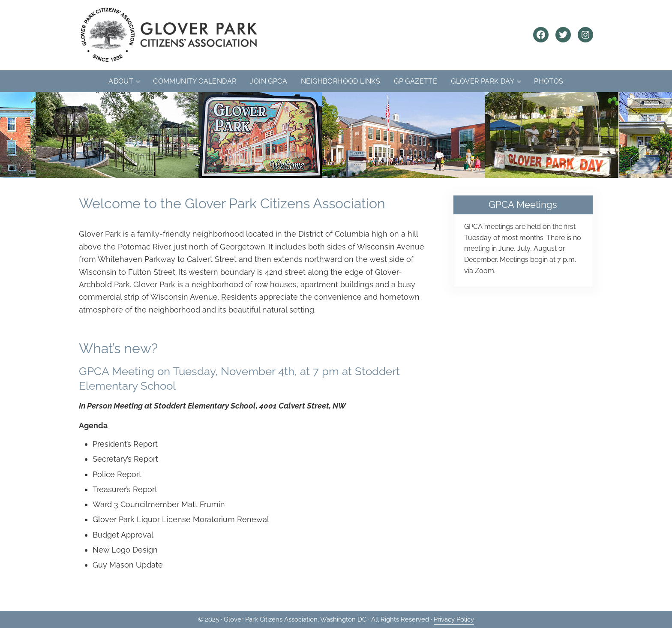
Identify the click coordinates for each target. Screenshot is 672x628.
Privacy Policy (454, 619)
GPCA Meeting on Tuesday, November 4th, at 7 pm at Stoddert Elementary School (239, 378)
